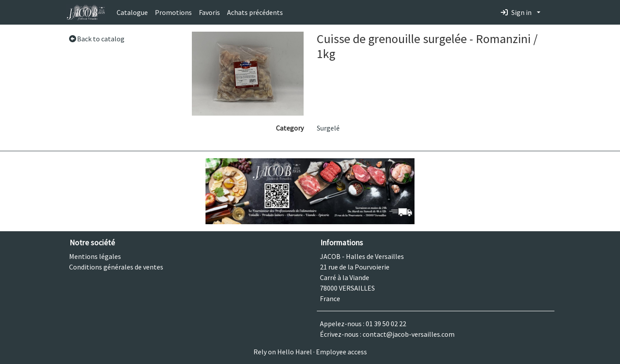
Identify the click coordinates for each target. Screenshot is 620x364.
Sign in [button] (516, 12)
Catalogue (132, 12)
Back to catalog (97, 39)
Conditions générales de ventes (116, 267)
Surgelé (328, 128)
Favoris (209, 12)
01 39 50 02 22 (386, 324)
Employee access (341, 352)
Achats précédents (255, 12)
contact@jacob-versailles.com (409, 334)
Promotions (173, 12)
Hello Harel (295, 352)
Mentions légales (95, 256)
